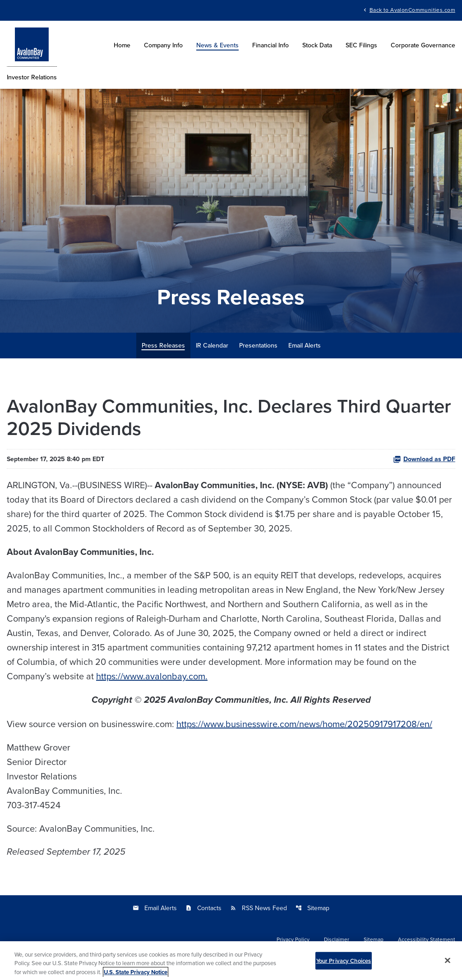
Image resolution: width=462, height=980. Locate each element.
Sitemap (312, 908)
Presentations (258, 345)
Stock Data (317, 45)
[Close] (448, 965)
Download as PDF (424, 459)
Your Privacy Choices (344, 966)
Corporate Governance (423, 45)
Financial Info (270, 45)
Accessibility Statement (427, 939)
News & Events (217, 45)
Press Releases (163, 345)
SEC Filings (361, 45)
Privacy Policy (293, 939)
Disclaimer (337, 939)
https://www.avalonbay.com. (152, 676)
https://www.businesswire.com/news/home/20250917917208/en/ (304, 724)
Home (122, 45)
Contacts (203, 908)
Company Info (163, 45)
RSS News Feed (259, 908)
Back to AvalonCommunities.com (412, 9)
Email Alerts (305, 345)
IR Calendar (212, 345)
